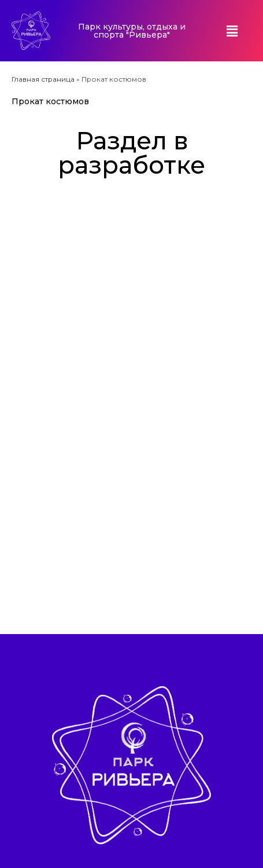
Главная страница (43, 79)
